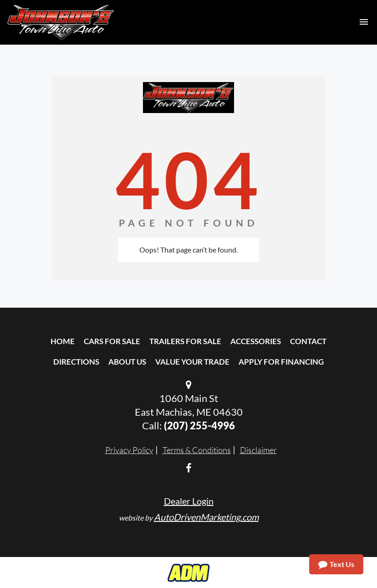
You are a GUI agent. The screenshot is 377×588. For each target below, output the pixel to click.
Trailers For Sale (185, 341)
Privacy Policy (129, 450)
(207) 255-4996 (199, 426)
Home (63, 341)
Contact (308, 341)
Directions (76, 362)
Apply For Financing (281, 362)
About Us (127, 362)
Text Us (336, 564)
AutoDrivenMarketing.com (206, 517)
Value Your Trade (192, 362)
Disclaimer (258, 450)
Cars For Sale (112, 341)
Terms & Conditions (197, 450)
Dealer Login (189, 501)
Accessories (256, 341)
